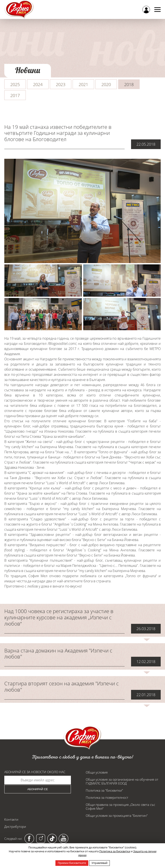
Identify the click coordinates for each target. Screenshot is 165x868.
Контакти (11, 819)
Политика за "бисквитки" (104, 790)
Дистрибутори (15, 826)
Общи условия (97, 772)
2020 (106, 84)
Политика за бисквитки (115, 851)
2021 (83, 84)
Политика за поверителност (107, 797)
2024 (38, 84)
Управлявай (99, 863)
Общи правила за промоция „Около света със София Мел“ (120, 806)
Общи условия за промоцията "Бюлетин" (117, 816)
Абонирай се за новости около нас (35, 772)
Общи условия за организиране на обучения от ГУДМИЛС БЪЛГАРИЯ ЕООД (122, 781)
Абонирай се (38, 789)
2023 (61, 84)
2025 (15, 84)
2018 (129, 84)
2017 (15, 95)
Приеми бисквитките (72, 863)
